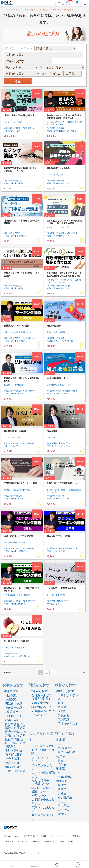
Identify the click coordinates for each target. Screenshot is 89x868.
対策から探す (39, 691)
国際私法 (63, 806)
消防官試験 (12, 767)
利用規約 (76, 836)
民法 (60, 744)
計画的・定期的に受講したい (43, 790)
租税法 (62, 802)
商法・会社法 (66, 752)
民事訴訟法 (65, 748)
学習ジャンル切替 (60, 5)
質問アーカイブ (50, 841)
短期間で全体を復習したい (43, 801)
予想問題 (63, 719)
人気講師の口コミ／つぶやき (43, 713)
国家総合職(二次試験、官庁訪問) (16, 726)
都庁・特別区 (14, 750)
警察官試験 (12, 763)
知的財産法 (65, 797)
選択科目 (62, 781)
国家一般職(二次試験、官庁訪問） (17, 733)
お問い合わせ (23, 841)
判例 (60, 703)
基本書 (62, 707)
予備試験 (11, 699)
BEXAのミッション (12, 836)
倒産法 (62, 793)
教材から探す (65, 691)
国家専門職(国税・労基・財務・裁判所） (17, 743)
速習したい (39, 796)
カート (77, 5)
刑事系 (61, 769)
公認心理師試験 (15, 771)
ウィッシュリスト (35, 864)
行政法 (62, 764)
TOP (4, 10)
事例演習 (63, 715)
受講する (13, 866)
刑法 (60, 773)
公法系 (61, 756)
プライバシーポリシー (59, 836)
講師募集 (36, 841)
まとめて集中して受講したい (42, 782)
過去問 (62, 711)
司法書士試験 (14, 704)
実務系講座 (11, 712)
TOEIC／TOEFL (16, 716)
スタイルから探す (27, 10)
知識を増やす (40, 703)
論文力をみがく (42, 707)
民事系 (61, 740)
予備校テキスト (68, 724)
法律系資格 (11, 691)
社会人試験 (12, 759)
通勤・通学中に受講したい (63, 10)
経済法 (62, 785)
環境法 (62, 814)
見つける (78, 866)
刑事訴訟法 (65, 777)
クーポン (69, 3)
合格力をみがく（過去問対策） (42, 697)
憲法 (60, 760)
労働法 (62, 789)
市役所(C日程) (14, 755)
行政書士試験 (14, 708)
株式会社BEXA (67, 841)
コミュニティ (57, 866)
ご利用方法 (9, 841)
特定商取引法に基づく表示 (35, 836)
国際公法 (63, 810)
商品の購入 (13, 10)
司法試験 (11, 695)
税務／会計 (12, 720)
